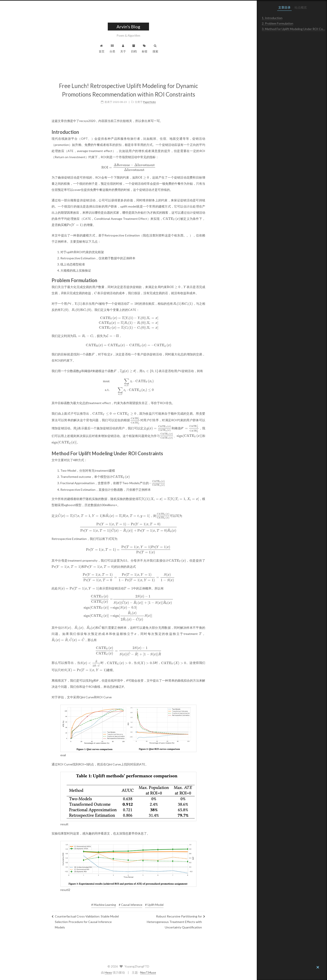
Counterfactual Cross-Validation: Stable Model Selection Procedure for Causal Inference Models (120, 918)
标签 (180, 49)
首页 (137, 49)
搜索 (190, 49)
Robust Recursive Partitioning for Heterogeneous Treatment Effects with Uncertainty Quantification (211, 918)
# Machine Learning (139, 901)
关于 (158, 49)
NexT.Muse (183, 972)
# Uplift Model (189, 901)
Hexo (143, 972)
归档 (169, 49)
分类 (147, 49)
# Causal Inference (166, 901)
